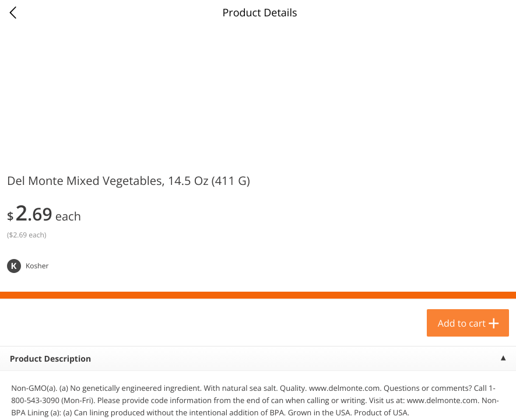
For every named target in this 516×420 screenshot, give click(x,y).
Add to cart (462, 323)
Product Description (50, 359)
